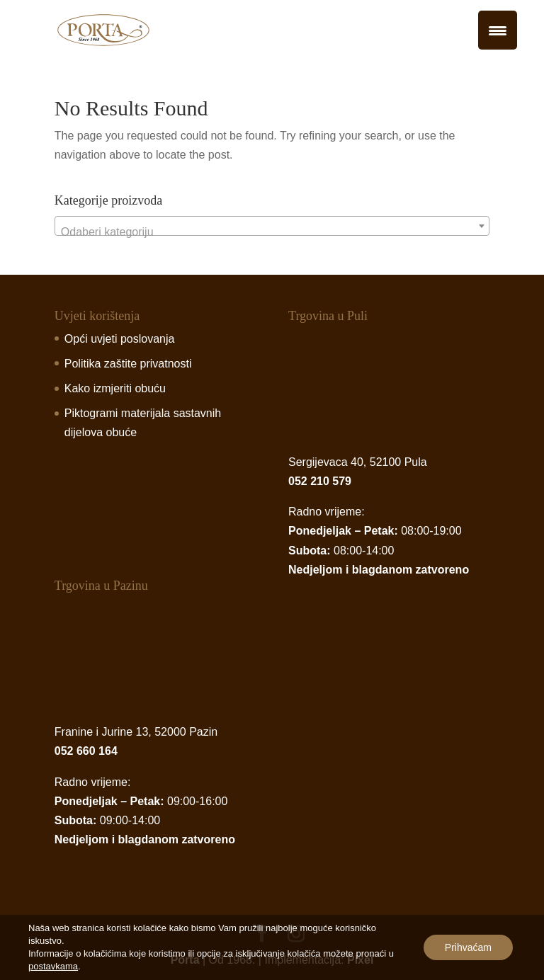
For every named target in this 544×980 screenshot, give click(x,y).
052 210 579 (320, 481)
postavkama (53, 966)
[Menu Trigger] (498, 30)
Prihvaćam (468, 947)
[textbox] (272, 232)
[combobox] (272, 226)
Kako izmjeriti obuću (115, 388)
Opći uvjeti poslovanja (120, 339)
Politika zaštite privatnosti (128, 364)
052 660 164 (86, 751)
